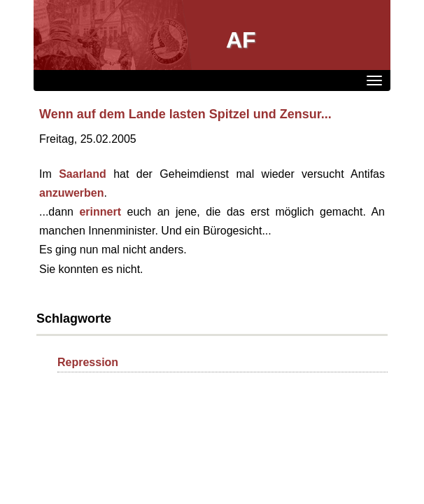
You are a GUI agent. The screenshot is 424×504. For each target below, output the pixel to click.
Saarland (83, 174)
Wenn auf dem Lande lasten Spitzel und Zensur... (185, 114)
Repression (88, 362)
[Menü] (374, 80)
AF (241, 40)
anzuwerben (71, 193)
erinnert (100, 212)
